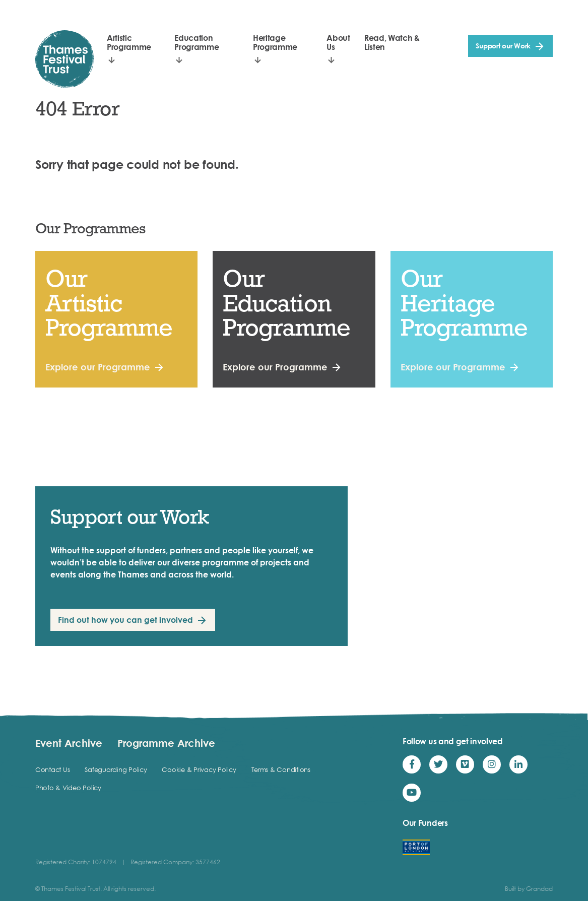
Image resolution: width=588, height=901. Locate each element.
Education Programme (197, 42)
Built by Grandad (529, 889)
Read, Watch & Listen (392, 42)
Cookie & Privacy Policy (199, 769)
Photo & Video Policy (68, 788)
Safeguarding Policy (116, 769)
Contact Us (52, 769)
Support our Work (503, 46)
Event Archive (69, 743)
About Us (338, 42)
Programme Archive (166, 743)
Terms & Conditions (281, 769)
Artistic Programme (129, 42)
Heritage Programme (275, 42)
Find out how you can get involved (125, 620)
